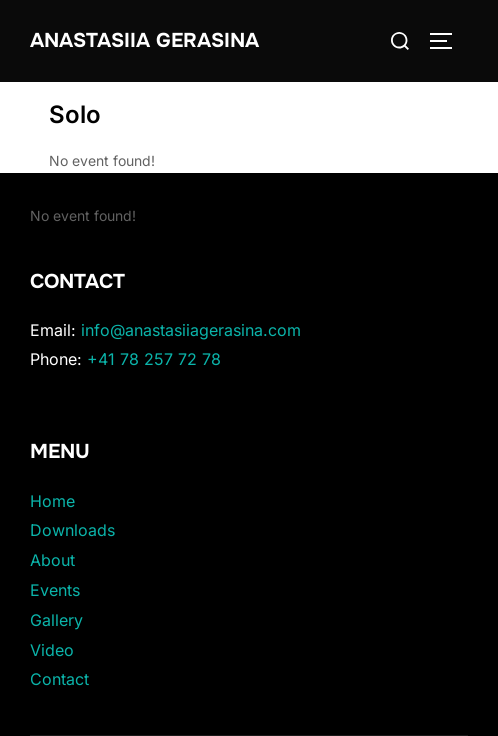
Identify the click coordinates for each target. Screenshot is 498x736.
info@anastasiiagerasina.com (191, 330)
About (52, 560)
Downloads (72, 530)
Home (52, 501)
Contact (59, 679)
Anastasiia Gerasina (144, 40)
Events (55, 590)
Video (52, 650)
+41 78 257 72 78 (154, 359)
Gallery (56, 620)
